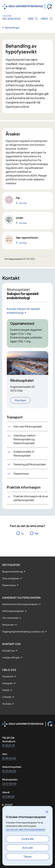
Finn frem (20, 400)
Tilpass (28, 856)
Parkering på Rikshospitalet (30, 464)
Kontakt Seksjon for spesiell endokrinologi (23, 311)
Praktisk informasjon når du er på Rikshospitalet (31, 498)
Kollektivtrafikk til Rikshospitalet (24, 454)
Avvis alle (28, 848)
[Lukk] (47, 812)
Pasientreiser (21, 474)
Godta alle (28, 839)
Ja (22, 533)
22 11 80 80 (8, 796)
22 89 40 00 (9, 758)
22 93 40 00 (9, 771)
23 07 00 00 (9, 784)
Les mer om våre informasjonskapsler (26, 829)
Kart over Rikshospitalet (28, 426)
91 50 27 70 (9, 745)
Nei (37, 533)
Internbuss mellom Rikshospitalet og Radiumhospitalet (25, 439)
